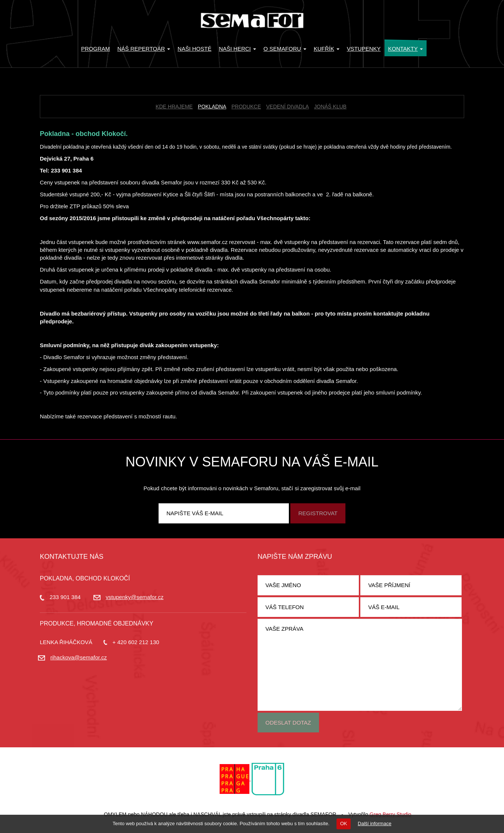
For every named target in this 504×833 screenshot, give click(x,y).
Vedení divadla (288, 107)
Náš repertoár (144, 49)
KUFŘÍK (327, 49)
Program (96, 49)
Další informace (374, 824)
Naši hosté (194, 49)
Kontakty (406, 49)
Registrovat (318, 513)
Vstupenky (364, 49)
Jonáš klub (330, 107)
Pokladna (212, 107)
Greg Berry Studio (390, 814)
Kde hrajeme (174, 107)
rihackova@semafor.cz (79, 657)
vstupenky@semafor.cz (135, 597)
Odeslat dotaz (288, 723)
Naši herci (237, 49)
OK (344, 824)
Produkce (246, 107)
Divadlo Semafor (252, 20)
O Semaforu (285, 49)
